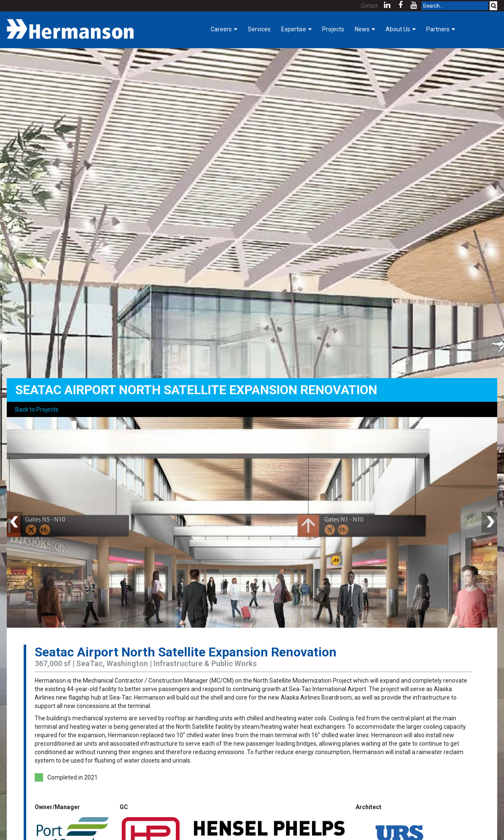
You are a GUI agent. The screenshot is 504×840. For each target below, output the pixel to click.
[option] (252, 522)
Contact (370, 6)
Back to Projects (37, 409)
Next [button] (489, 522)
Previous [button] (15, 522)
